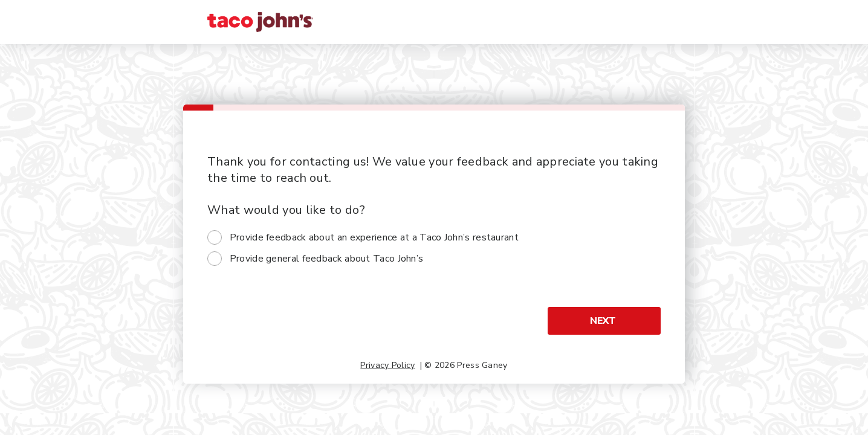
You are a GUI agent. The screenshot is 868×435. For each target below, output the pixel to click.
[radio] (215, 237)
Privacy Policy (387, 365)
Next (603, 321)
